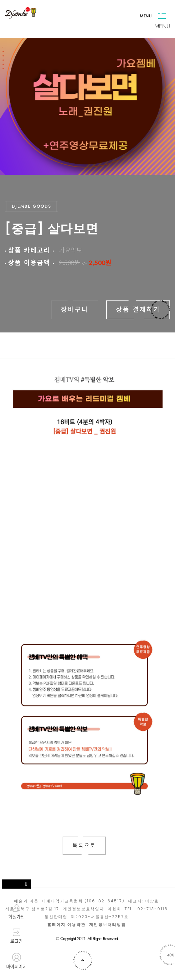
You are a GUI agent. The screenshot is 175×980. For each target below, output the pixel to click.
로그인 (16, 936)
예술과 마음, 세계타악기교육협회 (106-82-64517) (69, 901)
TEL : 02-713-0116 (146, 909)
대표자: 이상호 (144, 901)
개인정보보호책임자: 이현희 (92, 909)
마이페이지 (16, 961)
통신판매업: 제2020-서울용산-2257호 (87, 917)
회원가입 (16, 912)
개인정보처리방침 (107, 925)
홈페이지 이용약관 (66, 925)
